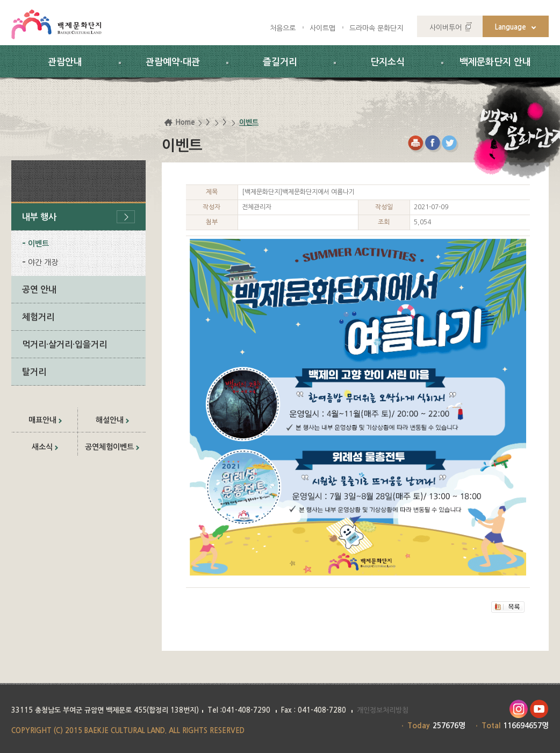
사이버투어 (446, 28)
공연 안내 (39, 290)
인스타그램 (518, 709)
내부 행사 (39, 217)
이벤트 (38, 244)
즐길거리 (280, 62)
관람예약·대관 (173, 62)
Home (185, 122)
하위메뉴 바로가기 (0, 0)
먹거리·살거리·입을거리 (64, 344)
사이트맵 (322, 28)
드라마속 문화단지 (376, 28)
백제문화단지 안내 (495, 62)
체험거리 (38, 317)
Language (511, 27)
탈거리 (34, 372)
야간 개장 (43, 262)
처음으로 (283, 28)
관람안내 (65, 62)
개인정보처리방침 (383, 710)
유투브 (539, 709)
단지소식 (387, 62)
